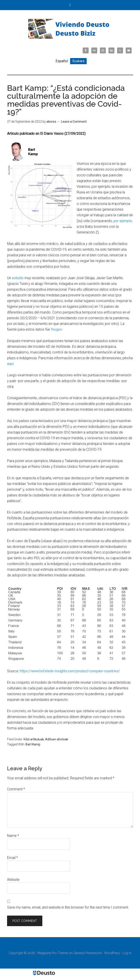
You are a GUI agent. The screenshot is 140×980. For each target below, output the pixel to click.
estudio (18, 278)
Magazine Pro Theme (53, 953)
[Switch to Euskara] (78, 61)
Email (12, 858)
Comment (16, 789)
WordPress (112, 953)
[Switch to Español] (62, 61)
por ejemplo (123, 221)
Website (13, 880)
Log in (127, 953)
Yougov (57, 329)
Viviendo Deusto (70, 29)
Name (13, 836)
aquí (10, 364)
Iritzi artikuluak (34, 739)
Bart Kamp (33, 744)
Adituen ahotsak (57, 739)
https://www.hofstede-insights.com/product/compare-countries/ (70, 671)
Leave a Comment (74, 122)
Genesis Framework (88, 953)
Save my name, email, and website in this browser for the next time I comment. (68, 907)
